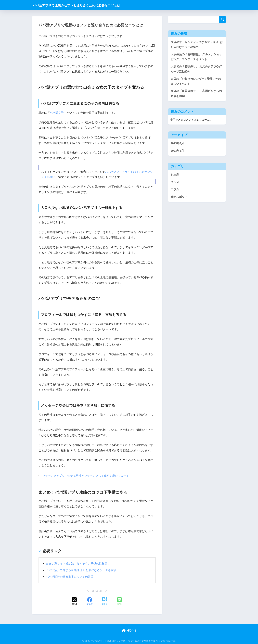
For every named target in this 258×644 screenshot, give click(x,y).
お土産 (175, 176)
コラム (175, 190)
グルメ (175, 183)
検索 (222, 19)
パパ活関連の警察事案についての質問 (70, 576)
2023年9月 (177, 144)
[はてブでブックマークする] (104, 601)
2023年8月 (177, 152)
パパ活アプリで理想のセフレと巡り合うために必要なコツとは (90, 5)
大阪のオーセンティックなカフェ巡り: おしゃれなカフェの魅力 (197, 45)
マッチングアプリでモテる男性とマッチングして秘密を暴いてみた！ (86, 476)
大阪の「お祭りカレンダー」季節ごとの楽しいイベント (196, 82)
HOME (129, 630)
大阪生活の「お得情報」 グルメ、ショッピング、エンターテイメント (196, 57)
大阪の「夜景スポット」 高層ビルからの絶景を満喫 (196, 94)
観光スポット (179, 198)
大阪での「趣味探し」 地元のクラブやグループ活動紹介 (196, 69)
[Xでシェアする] (75, 601)
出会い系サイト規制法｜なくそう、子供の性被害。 (78, 563)
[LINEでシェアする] (119, 601)
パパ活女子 (57, 113)
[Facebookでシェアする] (90, 601)
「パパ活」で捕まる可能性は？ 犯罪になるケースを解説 (81, 570)
